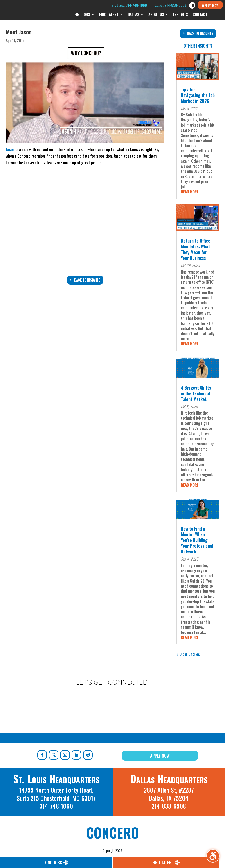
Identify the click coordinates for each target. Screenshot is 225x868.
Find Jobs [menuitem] (82, 15)
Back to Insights (87, 280)
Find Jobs (53, 863)
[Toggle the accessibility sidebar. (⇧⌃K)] (213, 856)
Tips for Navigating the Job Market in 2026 (198, 95)
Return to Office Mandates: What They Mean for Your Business (196, 249)
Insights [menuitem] (181, 15)
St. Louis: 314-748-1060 (129, 5)
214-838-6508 (169, 806)
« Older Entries (188, 654)
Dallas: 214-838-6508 (170, 5)
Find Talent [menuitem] (109, 15)
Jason (10, 149)
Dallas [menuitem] (133, 15)
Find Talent (163, 863)
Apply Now (210, 5)
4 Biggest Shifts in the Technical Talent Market (196, 393)
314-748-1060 (56, 806)
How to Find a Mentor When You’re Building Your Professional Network (197, 540)
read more (190, 192)
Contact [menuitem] (200, 15)
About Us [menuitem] (156, 15)
